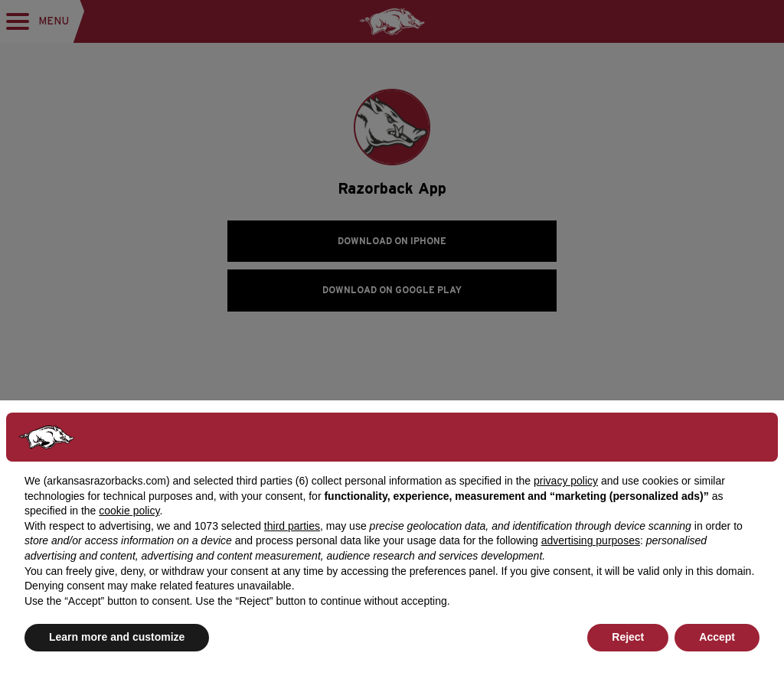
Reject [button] (628, 637)
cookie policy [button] (129, 511)
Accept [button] (717, 637)
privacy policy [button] (566, 481)
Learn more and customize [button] (117, 637)
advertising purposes (591, 540)
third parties (292, 526)
